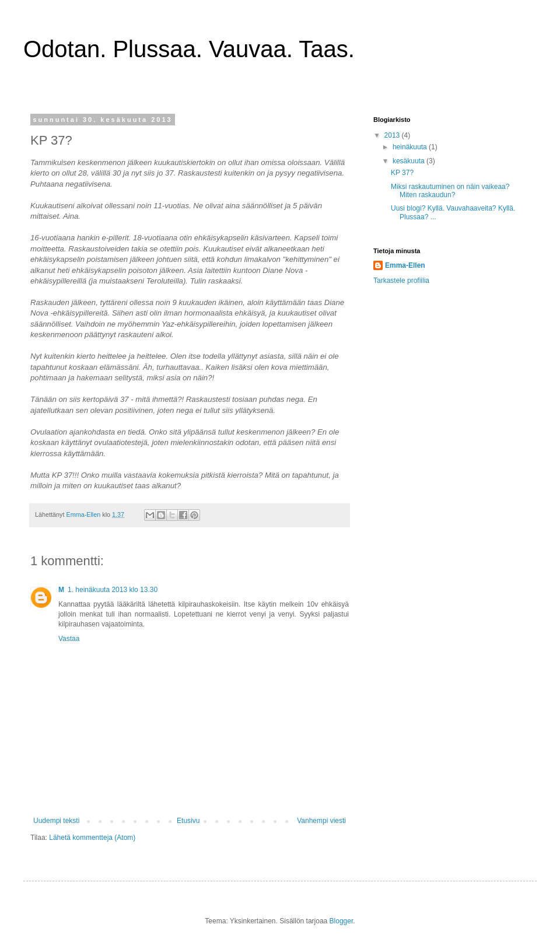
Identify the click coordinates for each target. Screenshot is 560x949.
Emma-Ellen (405, 265)
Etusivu (188, 821)
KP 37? (402, 173)
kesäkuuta (409, 161)
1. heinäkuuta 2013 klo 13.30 (113, 590)
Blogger (342, 921)
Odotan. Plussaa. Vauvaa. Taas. (189, 49)
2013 (393, 135)
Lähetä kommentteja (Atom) (92, 838)
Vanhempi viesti (321, 821)
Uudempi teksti (56, 821)
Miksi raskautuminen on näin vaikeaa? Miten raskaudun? (450, 191)
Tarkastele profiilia (401, 281)
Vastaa (69, 639)
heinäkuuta (411, 147)
